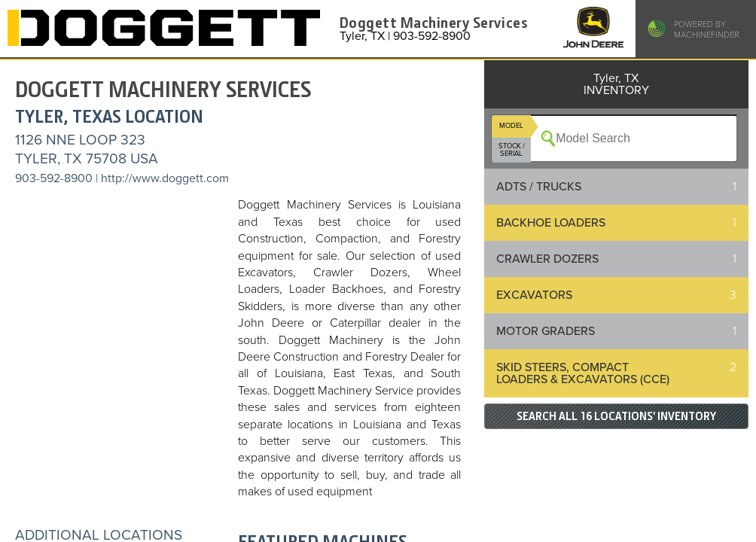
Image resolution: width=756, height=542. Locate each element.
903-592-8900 (54, 178)
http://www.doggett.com (165, 178)
